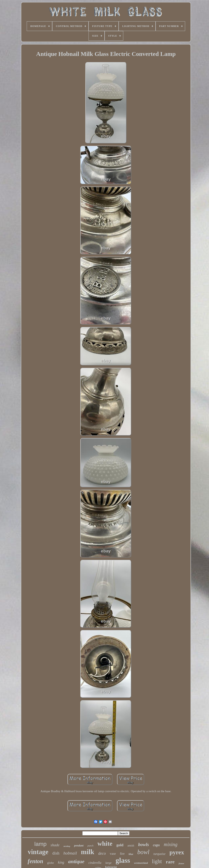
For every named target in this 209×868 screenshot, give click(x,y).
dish (56, 853)
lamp (40, 844)
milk (88, 852)
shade (55, 845)
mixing (171, 844)
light (157, 861)
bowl (143, 852)
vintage (38, 852)
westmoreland (141, 863)
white (105, 843)
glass (123, 860)
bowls (144, 845)
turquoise (159, 854)
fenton (35, 861)
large (109, 863)
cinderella (95, 863)
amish (131, 846)
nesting (67, 846)
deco (102, 853)
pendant (79, 846)
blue (131, 854)
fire (122, 854)
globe (50, 863)
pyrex (177, 852)
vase (113, 854)
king (61, 862)
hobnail (70, 853)
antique (76, 861)
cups (156, 845)
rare (170, 862)
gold (120, 845)
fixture (181, 863)
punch (90, 846)
